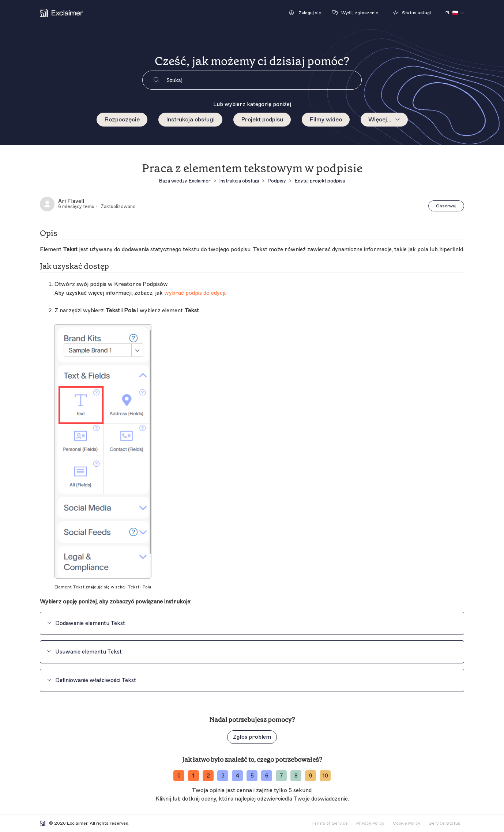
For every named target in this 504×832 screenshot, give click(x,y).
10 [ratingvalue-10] (325, 776)
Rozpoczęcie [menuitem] (122, 120)
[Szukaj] (264, 80)
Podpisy (277, 181)
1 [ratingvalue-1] (193, 776)
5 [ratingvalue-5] (252, 776)
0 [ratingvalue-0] (179, 776)
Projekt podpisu (262, 120)
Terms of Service (330, 823)
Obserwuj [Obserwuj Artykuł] (446, 206)
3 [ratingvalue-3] (223, 776)
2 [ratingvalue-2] (208, 776)
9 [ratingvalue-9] (311, 776)
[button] (305, 13)
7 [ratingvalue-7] (281, 776)
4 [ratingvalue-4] (238, 776)
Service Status (445, 823)
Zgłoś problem (252, 737)
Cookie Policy (407, 823)
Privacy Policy (370, 823)
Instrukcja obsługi (190, 120)
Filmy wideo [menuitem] (326, 120)
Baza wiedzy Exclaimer (185, 181)
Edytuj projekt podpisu (320, 181)
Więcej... (380, 120)
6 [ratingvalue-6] (267, 776)
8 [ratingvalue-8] (296, 776)
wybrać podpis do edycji (195, 293)
